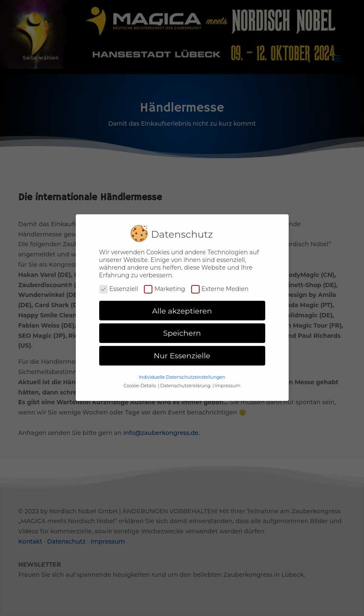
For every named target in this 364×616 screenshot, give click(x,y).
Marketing (164, 285)
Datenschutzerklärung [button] (186, 381)
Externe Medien (220, 285)
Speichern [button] (182, 329)
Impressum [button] (227, 381)
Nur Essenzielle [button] (182, 352)
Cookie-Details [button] (140, 381)
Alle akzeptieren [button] (182, 307)
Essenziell (119, 285)
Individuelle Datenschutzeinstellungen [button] (182, 373)
